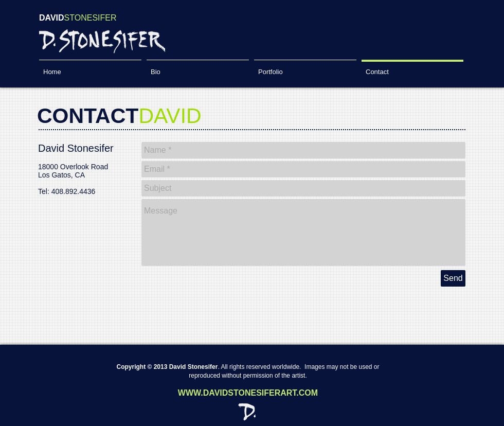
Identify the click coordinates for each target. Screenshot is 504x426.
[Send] (453, 278)
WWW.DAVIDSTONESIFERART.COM (248, 393)
